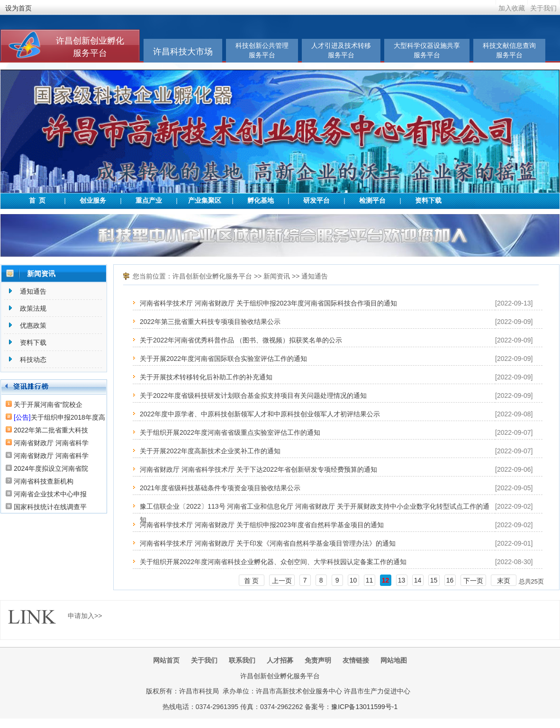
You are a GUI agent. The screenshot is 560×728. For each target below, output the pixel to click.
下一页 (473, 581)
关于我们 (543, 8)
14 (418, 580)
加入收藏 (512, 8)
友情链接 (356, 660)
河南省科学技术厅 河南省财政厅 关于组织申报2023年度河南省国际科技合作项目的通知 (268, 303)
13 (402, 580)
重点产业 (149, 201)
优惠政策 (33, 325)
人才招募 (280, 660)
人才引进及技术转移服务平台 (341, 50)
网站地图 (394, 660)
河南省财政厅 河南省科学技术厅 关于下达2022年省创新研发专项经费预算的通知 (258, 469)
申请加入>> (85, 616)
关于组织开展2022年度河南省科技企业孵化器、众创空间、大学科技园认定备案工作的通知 (273, 562)
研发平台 (316, 201)
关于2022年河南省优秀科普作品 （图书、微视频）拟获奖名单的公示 (241, 340)
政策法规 (33, 308)
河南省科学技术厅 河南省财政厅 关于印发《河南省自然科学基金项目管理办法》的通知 (268, 543)
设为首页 (18, 8)
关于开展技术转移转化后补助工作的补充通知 (206, 377)
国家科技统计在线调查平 (50, 507)
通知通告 (33, 291)
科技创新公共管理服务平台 (262, 50)
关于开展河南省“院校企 (48, 404)
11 (370, 580)
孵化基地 (261, 201)
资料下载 (428, 201)
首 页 (37, 201)
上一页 (282, 581)
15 (434, 580)
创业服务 (93, 201)
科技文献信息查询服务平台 (509, 50)
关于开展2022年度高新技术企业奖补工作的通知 (210, 451)
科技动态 (33, 360)
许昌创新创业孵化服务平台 (212, 276)
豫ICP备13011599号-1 (364, 707)
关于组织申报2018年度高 (59, 417)
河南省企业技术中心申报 (50, 494)
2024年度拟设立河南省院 (51, 468)
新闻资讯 (277, 276)
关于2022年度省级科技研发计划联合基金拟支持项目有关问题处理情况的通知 (253, 395)
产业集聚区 (205, 201)
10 (353, 580)
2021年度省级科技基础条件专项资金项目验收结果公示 (220, 488)
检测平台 (372, 201)
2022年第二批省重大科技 (51, 430)
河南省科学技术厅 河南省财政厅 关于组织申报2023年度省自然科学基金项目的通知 (262, 525)
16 (450, 580)
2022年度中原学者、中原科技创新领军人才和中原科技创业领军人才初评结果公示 (260, 414)
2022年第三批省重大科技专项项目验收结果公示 (210, 322)
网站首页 (166, 660)
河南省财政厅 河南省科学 (51, 443)
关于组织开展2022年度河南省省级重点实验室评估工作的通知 (230, 432)
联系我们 (242, 660)
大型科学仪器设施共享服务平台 (427, 50)
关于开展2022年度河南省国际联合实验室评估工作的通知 (223, 359)
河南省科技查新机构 (44, 481)
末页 (504, 581)
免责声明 (318, 660)
